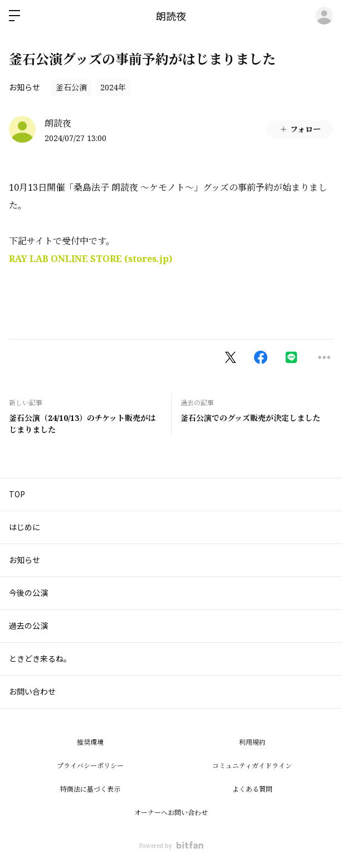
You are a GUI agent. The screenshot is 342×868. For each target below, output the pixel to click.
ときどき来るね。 (40, 658)
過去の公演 (28, 625)
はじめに (25, 527)
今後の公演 (28, 593)
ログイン (324, 16)
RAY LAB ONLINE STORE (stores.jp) (91, 259)
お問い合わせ (32, 691)
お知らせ (25, 87)
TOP (17, 494)
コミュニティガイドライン (252, 766)
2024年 (113, 87)
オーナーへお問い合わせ (171, 813)
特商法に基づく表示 (90, 789)
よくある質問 (252, 789)
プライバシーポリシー (90, 766)
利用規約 (252, 742)
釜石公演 (71, 87)
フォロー (300, 129)
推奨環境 (90, 742)
